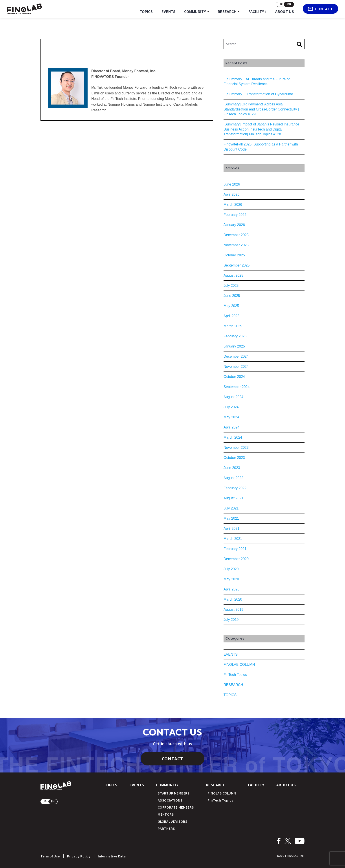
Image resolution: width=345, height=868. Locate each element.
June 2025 (232, 296)
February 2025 (235, 336)
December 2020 (236, 559)
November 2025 (236, 245)
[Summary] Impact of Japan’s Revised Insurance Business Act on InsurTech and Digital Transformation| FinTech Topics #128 (261, 129)
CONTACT (320, 9)
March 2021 (233, 539)
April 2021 (231, 529)
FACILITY (256, 11)
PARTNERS (166, 828)
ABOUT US (285, 11)
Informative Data (112, 856)
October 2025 (234, 255)
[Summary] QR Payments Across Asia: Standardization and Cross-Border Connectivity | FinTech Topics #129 (261, 109)
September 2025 (237, 265)
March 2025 (233, 326)
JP (281, 4)
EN (289, 4)
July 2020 (231, 569)
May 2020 (231, 579)
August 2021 (233, 498)
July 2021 (231, 508)
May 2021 (231, 518)
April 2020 (231, 589)
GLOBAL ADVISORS (173, 821)
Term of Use (50, 856)
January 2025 (234, 346)
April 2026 (231, 194)
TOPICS (146, 11)
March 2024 (233, 437)
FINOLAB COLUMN (239, 665)
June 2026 (232, 184)
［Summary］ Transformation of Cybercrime (258, 94)
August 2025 (233, 275)
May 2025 (231, 306)
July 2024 (231, 407)
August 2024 (233, 397)
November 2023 (236, 448)
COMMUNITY (195, 11)
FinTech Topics (235, 675)
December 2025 (236, 235)
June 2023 (232, 468)
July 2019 (231, 620)
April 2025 (231, 316)
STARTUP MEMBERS (174, 793)
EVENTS (168, 11)
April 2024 (231, 427)
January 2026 (234, 225)
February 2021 (235, 549)
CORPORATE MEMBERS (176, 807)
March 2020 (233, 599)
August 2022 (233, 478)
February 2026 (235, 215)
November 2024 (236, 367)
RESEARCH (227, 11)
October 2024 (234, 377)
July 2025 (231, 286)
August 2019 (233, 610)
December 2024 (236, 356)
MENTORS (166, 814)
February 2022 (235, 488)
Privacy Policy (79, 856)
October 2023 (234, 458)
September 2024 (237, 387)
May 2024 (231, 417)
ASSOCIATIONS (170, 800)
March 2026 (233, 205)
